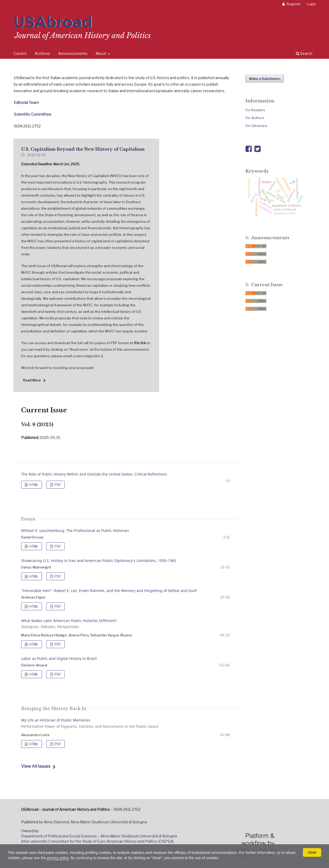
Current (20, 53)
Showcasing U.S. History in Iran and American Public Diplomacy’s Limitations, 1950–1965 (99, 561)
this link (140, 343)
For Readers (255, 110)
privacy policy (58, 858)
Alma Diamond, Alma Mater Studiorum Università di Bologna (95, 822)
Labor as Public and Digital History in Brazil (59, 658)
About (101, 53)
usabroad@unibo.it (88, 356)
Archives (42, 53)
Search (304, 53)
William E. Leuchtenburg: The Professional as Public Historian (75, 530)
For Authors (255, 118)
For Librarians (256, 126)
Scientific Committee (33, 114)
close (312, 852)
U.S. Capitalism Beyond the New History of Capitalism (83, 149)
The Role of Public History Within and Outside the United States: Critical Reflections (94, 474)
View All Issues (36, 766)
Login (311, 4)
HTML (33, 485)
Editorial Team (26, 102)
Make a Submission (265, 79)
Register (293, 4)
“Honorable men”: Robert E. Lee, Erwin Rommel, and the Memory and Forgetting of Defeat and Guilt (109, 591)
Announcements (73, 53)
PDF (57, 485)
